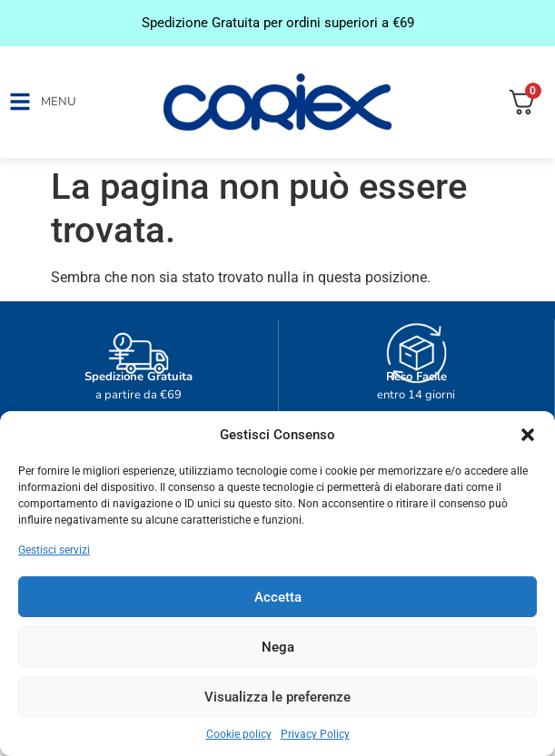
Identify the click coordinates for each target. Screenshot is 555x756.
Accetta (278, 597)
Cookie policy (239, 734)
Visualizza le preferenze (277, 697)
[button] (528, 435)
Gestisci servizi (54, 550)
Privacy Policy (315, 734)
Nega (278, 647)
